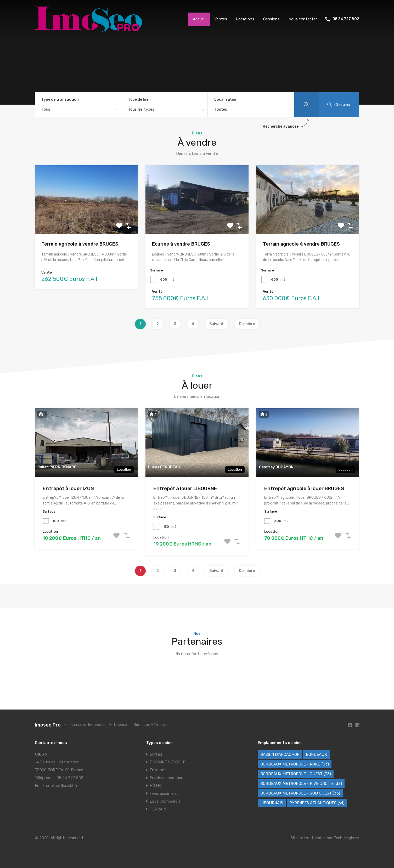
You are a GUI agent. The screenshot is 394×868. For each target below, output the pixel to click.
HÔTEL (156, 786)
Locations (245, 19)
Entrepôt (158, 770)
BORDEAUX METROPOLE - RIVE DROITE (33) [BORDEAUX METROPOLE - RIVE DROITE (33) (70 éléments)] (301, 784)
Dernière (247, 324)
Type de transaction (60, 100)
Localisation (226, 100)
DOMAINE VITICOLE (167, 762)
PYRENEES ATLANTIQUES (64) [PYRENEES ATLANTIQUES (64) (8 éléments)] (317, 803)
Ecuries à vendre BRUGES (181, 244)
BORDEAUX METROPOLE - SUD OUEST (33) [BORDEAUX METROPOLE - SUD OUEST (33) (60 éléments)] (300, 793)
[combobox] (78, 111)
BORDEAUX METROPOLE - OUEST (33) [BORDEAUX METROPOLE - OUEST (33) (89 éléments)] (296, 774)
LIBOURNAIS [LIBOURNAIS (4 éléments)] (272, 803)
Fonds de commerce (168, 778)
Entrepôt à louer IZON (68, 488)
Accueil (199, 19)
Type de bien (139, 100)
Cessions (271, 19)
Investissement (164, 793)
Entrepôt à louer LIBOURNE (185, 488)
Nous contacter (303, 19)
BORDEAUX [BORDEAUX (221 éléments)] (316, 754)
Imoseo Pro (48, 725)
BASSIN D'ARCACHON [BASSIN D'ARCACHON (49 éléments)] (280, 754)
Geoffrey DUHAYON (276, 467)
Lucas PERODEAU (164, 467)
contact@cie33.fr (62, 786)
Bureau (156, 754)
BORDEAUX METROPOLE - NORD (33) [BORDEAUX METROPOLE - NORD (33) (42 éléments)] (295, 764)
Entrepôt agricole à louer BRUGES (304, 488)
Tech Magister (346, 838)
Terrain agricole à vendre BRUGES (80, 244)
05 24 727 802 (346, 19)
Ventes (221, 19)
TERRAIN (158, 809)
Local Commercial (165, 801)
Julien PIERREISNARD (57, 467)
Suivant (216, 324)
